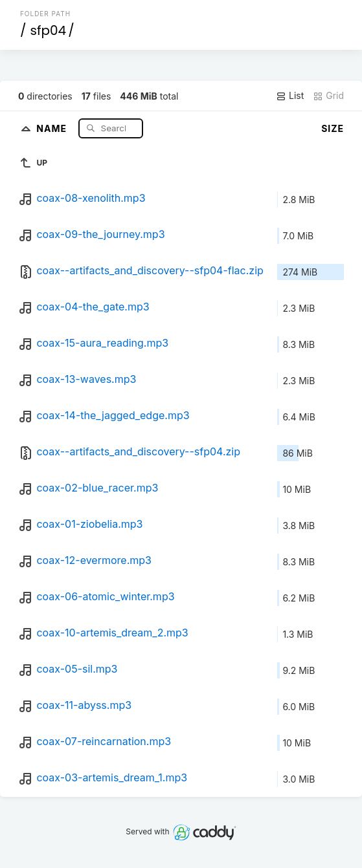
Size (333, 128)
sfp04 (48, 30)
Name (53, 128)
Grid (328, 96)
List (290, 96)
